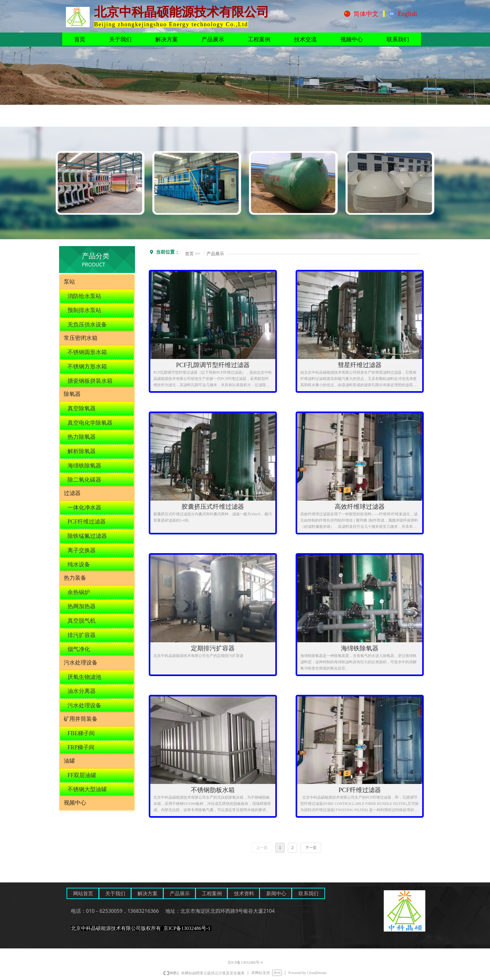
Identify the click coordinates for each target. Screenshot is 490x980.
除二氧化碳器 (84, 480)
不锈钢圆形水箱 (87, 352)
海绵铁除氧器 (84, 466)
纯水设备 (79, 564)
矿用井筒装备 (81, 719)
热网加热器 (82, 606)
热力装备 (75, 578)
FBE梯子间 (81, 733)
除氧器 (72, 394)
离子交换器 (82, 550)
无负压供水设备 (87, 325)
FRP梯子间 (81, 747)
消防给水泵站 (84, 296)
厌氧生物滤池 (84, 677)
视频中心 (75, 803)
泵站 (69, 282)
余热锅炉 (79, 592)
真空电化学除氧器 (90, 423)
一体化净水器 (84, 508)
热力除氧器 (82, 437)
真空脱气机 (82, 621)
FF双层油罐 (82, 775)
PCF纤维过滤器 (87, 522)
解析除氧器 (82, 451)
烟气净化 (79, 649)
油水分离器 (82, 691)
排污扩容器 (82, 635)
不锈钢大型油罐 (87, 789)
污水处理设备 (81, 663)
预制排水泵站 (84, 310)
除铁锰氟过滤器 (87, 536)
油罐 (69, 761)
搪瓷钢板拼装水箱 (90, 381)
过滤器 (72, 493)
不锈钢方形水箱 (87, 366)
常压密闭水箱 (81, 338)
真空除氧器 (82, 408)
